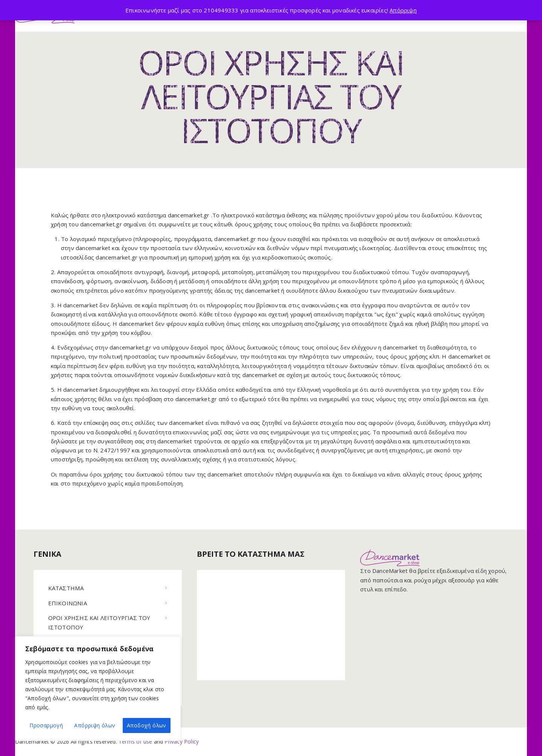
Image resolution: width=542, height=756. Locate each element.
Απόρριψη (403, 10)
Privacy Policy (182, 741)
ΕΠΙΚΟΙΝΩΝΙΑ (68, 603)
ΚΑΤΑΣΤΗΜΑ (66, 588)
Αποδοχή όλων (146, 725)
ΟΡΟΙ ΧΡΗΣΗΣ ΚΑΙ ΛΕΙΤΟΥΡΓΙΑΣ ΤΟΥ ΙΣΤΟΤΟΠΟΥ (100, 622)
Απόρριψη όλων (94, 725)
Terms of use (135, 741)
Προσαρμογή (46, 725)
